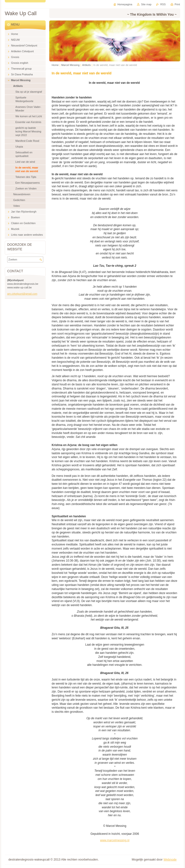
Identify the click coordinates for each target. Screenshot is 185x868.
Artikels (86, 65)
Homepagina (125, 4)
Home (55, 65)
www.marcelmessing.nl (115, 840)
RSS (163, 4)
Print (177, 4)
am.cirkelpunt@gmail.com (22, 294)
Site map (146, 4)
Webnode (170, 859)
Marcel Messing (70, 65)
